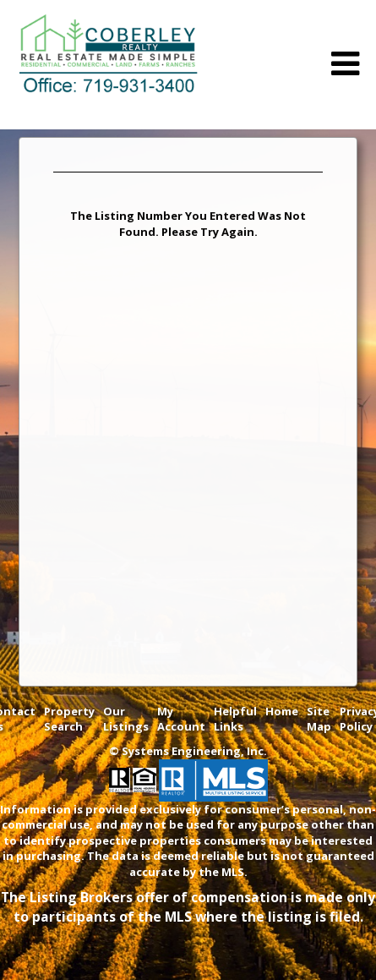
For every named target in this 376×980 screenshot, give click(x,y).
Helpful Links (235, 719)
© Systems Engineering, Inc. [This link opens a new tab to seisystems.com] (188, 751)
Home (282, 711)
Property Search (69, 719)
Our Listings (126, 719)
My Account (181, 719)
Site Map (319, 719)
